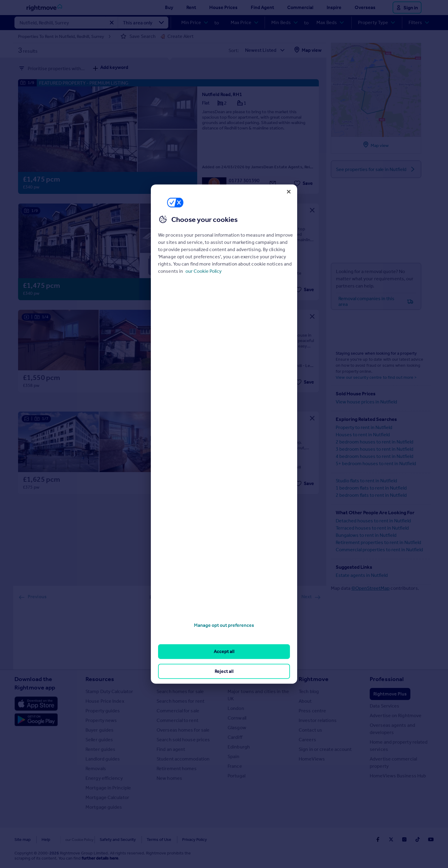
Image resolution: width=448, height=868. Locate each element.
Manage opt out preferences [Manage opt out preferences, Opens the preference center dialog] (224, 625)
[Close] (289, 191)
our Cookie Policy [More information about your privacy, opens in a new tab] (204, 271)
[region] (224, 434)
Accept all (224, 651)
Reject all (224, 671)
